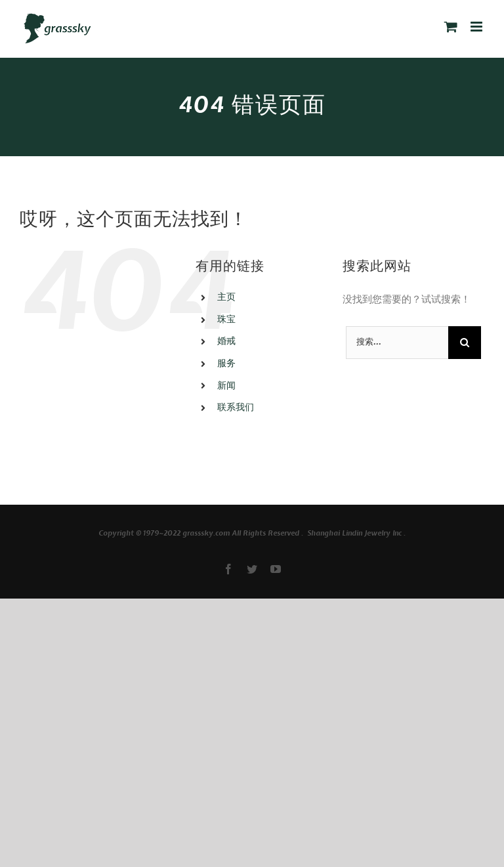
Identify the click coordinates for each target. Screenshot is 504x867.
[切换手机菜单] (477, 27)
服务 (226, 364)
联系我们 (236, 408)
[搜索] (465, 343)
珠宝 (226, 320)
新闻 (226, 386)
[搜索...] (397, 343)
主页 (226, 298)
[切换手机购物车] (451, 27)
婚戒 (226, 342)
